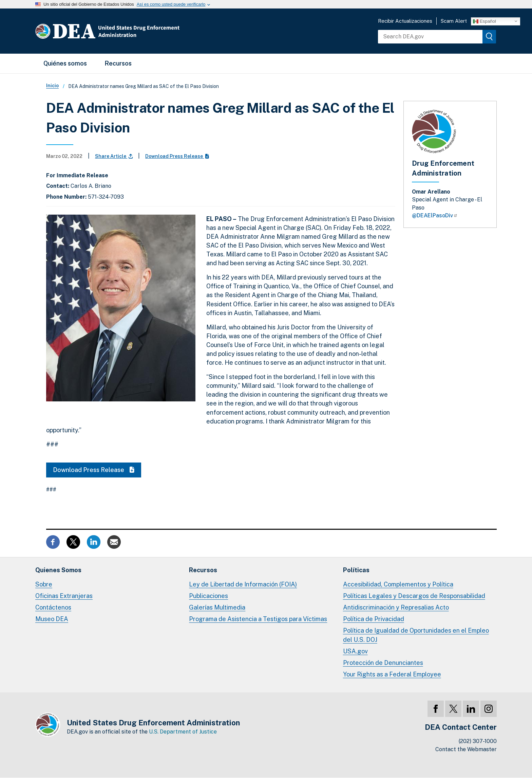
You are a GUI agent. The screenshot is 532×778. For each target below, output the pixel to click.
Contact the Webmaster (466, 749)
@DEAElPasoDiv (435, 215)
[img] (489, 37)
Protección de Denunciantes (383, 663)
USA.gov (355, 651)
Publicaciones (208, 596)
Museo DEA (52, 619)
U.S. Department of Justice (183, 732)
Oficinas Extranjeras (64, 596)
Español (484, 21)
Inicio (52, 86)
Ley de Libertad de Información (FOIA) (243, 584)
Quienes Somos (58, 570)
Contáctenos (53, 607)
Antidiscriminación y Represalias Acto (396, 607)
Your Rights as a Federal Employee (392, 674)
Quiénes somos (65, 63)
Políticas (356, 570)
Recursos (118, 63)
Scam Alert (454, 21)
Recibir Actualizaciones (405, 21)
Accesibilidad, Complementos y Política (398, 584)
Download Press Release (177, 156)
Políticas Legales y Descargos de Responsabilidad (414, 596)
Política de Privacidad (374, 619)
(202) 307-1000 (478, 741)
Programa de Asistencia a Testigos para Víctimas (258, 619)
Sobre (44, 584)
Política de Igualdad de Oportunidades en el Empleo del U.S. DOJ (416, 635)
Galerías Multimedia (217, 607)
